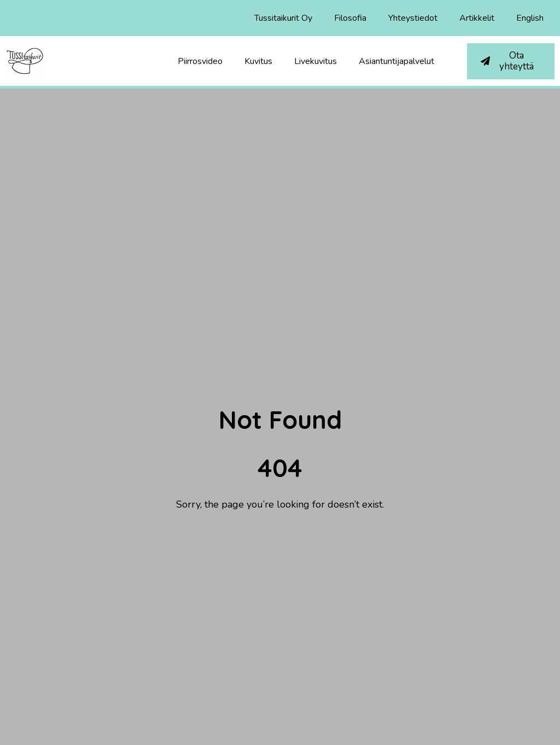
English (530, 18)
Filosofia (350, 18)
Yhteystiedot (413, 18)
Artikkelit (477, 18)
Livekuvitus (316, 61)
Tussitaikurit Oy (283, 18)
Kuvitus (258, 61)
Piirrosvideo (200, 61)
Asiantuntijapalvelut (396, 61)
